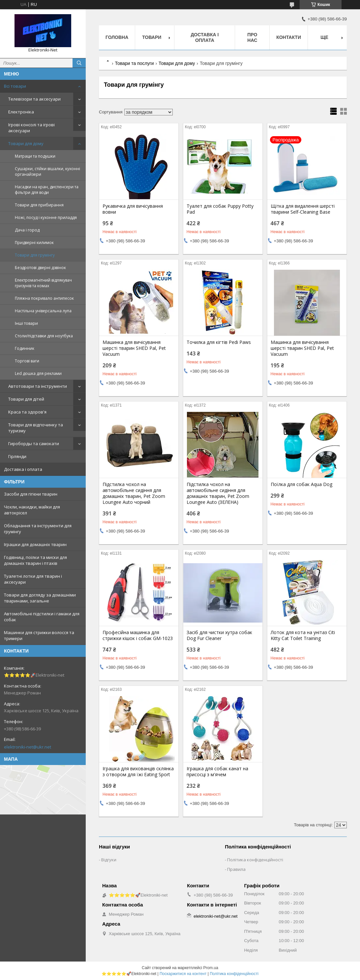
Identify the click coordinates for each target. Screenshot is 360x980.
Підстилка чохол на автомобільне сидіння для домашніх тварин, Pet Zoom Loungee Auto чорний (134, 493)
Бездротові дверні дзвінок (40, 268)
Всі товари (15, 86)
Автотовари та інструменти (38, 386)
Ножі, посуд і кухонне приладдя (46, 217)
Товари (152, 37)
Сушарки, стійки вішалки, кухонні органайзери (47, 171)
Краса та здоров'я (27, 412)
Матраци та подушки (35, 156)
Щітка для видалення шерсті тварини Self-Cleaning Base (303, 209)
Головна (117, 37)
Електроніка (21, 112)
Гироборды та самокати (34, 444)
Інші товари (26, 323)
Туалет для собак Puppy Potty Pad (220, 209)
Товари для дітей (26, 399)
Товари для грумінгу (35, 255)
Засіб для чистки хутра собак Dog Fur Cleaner (219, 635)
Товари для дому (26, 143)
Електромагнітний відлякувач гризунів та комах (43, 283)
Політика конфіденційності (255, 860)
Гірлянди (17, 456)
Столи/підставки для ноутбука (44, 336)
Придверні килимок (34, 243)
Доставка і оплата (23, 469)
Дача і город (27, 230)
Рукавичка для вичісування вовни (133, 209)
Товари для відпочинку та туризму (36, 428)
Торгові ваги (27, 361)
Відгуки (109, 860)
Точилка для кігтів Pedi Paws (219, 342)
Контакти (289, 37)
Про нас (252, 37)
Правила (236, 869)
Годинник (25, 348)
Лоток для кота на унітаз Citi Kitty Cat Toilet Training (303, 635)
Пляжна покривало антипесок (44, 298)
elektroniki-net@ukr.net (28, 747)
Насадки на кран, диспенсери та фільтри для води (47, 190)
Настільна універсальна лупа (43, 311)
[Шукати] (79, 63)
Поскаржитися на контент (183, 974)
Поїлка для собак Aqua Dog (301, 484)
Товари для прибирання (39, 205)
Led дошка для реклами (38, 373)
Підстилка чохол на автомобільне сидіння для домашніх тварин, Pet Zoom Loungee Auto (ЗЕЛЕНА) (218, 493)
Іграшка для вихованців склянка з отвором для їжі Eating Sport (138, 772)
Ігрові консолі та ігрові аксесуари (31, 128)
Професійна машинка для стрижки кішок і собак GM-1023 (138, 635)
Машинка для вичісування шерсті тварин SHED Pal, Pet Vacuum (134, 348)
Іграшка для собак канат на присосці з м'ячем (217, 772)
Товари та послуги (134, 63)
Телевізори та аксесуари (34, 99)
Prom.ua (211, 968)
